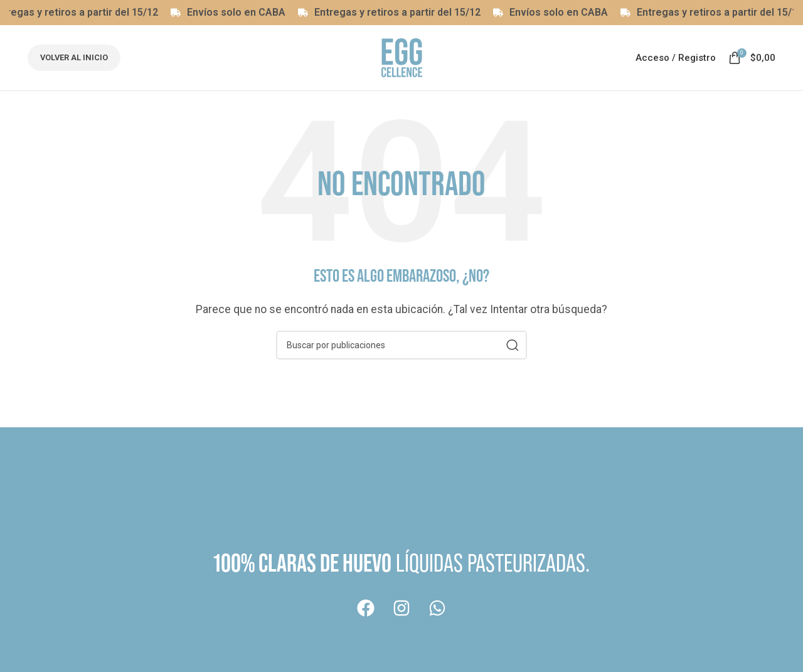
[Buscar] (401, 345)
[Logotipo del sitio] (402, 57)
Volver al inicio (74, 57)
